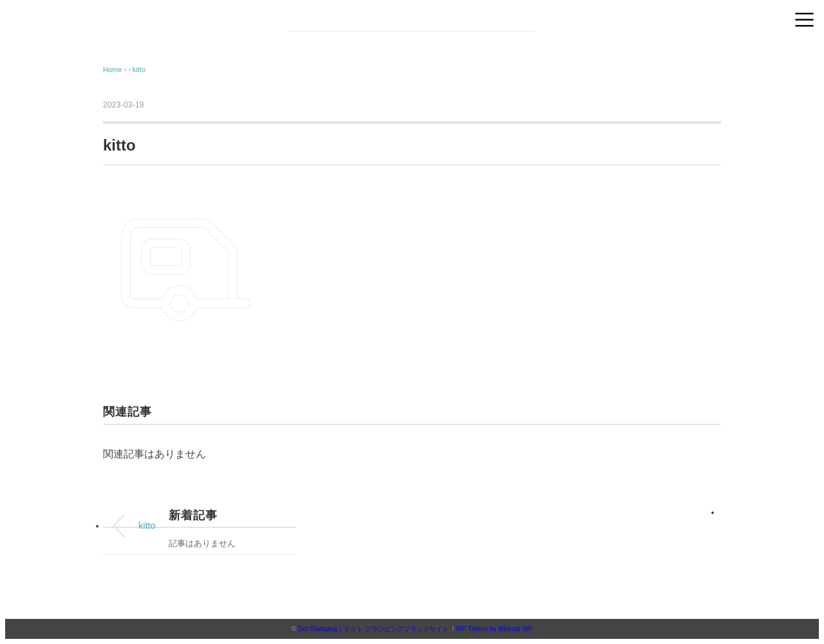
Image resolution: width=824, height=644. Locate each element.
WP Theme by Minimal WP (494, 629)
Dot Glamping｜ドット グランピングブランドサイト (373, 629)
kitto (139, 69)
